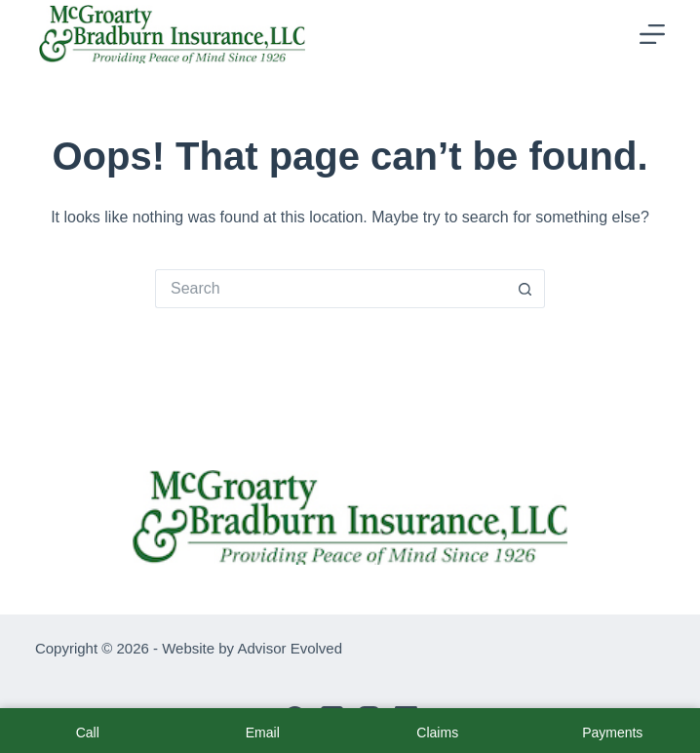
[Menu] (652, 34)
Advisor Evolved (290, 648)
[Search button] (525, 289)
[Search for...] (331, 289)
